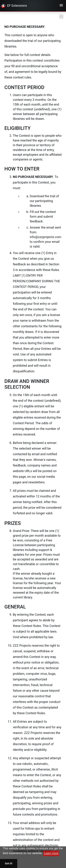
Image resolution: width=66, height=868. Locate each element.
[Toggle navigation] (61, 6)
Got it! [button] (9, 863)
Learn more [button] (51, 853)
